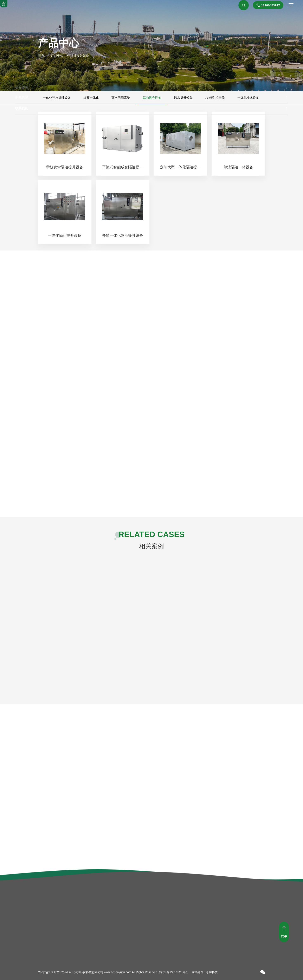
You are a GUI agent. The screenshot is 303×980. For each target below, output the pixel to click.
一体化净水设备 (248, 98)
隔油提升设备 (152, 98)
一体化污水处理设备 (57, 98)
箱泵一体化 (91, 98)
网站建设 (197, 972)
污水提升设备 (183, 98)
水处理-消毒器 (215, 98)
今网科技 (212, 972)
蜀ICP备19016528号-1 (173, 972)
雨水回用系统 (121, 98)
